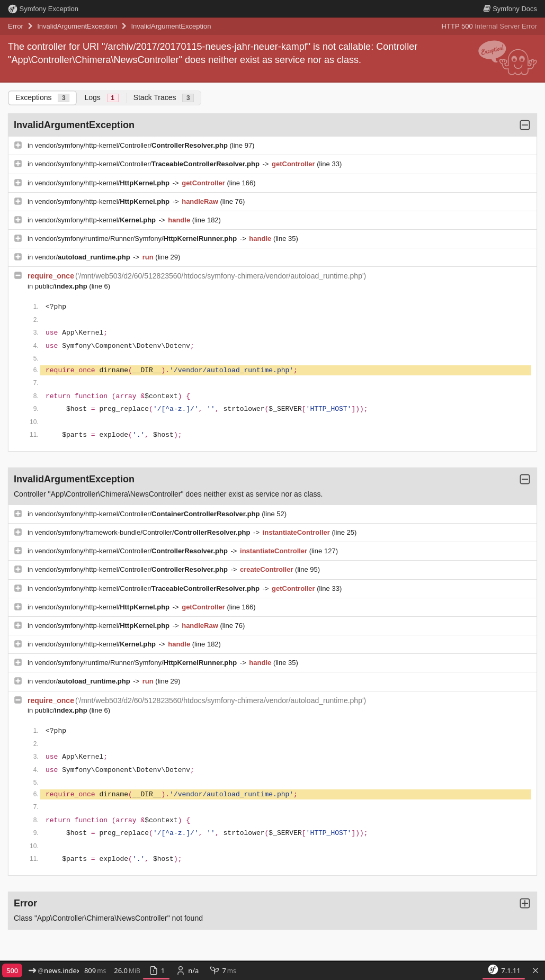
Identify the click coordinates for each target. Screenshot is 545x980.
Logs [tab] (101, 98)
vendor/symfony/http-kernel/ (103, 183)
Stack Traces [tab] (164, 98)
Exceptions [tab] (42, 98)
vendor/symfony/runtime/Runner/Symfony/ (137, 239)
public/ (62, 286)
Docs (510, 9)
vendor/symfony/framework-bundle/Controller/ (144, 532)
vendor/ (84, 257)
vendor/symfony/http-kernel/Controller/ (132, 145)
